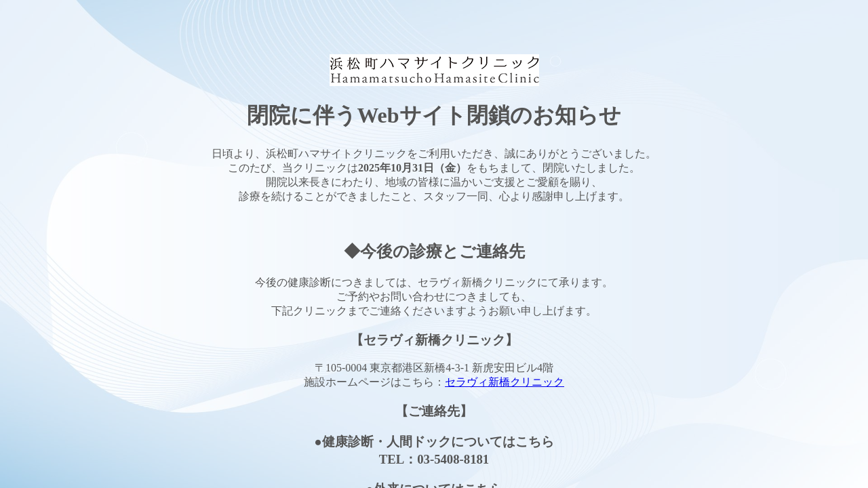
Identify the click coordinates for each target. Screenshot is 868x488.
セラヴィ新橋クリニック (505, 382)
